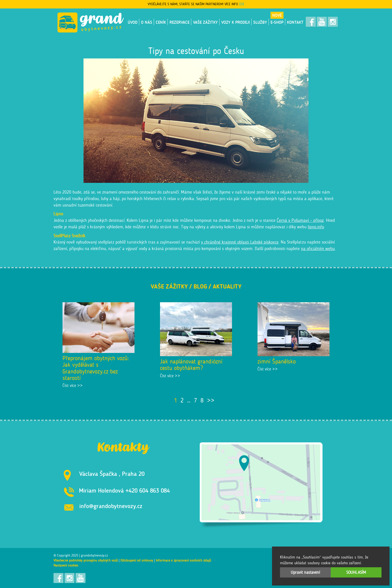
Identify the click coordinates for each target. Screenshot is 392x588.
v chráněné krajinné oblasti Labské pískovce (240, 242)
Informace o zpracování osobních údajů (183, 560)
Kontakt (295, 22)
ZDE (242, 4)
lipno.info (316, 227)
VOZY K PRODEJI (235, 22)
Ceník (161, 22)
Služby (260, 22)
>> (211, 400)
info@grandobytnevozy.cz (111, 506)
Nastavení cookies (66, 565)
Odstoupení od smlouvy (137, 560)
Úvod (133, 22)
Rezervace (179, 22)
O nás (147, 22)
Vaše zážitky (205, 22)
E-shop (277, 22)
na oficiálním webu (318, 249)
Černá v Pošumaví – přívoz (300, 220)
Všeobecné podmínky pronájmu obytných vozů (86, 560)
